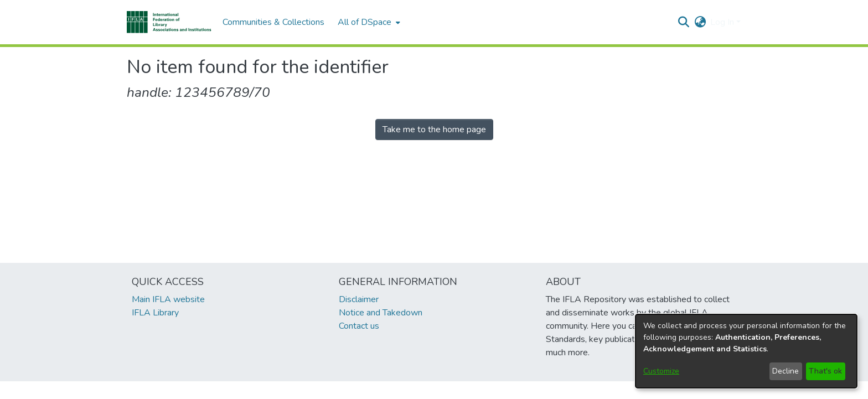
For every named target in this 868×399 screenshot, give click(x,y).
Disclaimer (359, 299)
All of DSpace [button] (365, 22)
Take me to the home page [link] (434, 129)
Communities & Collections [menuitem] (273, 22)
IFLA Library (155, 313)
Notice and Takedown (381, 313)
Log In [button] (723, 22)
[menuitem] (368, 22)
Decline (786, 371)
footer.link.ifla (385, 390)
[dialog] (746, 351)
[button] (169, 22)
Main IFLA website (168, 299)
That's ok (825, 371)
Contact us (359, 326)
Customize (661, 371)
